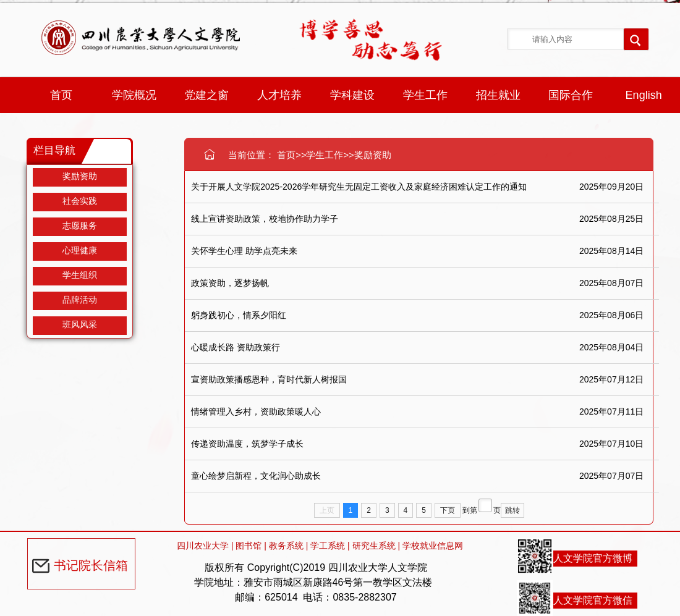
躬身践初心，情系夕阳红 (239, 315)
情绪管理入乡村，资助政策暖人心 (256, 411)
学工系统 (328, 546)
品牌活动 (80, 300)
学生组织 (80, 275)
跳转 (512, 510)
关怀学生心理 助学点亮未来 (244, 251)
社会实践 (80, 201)
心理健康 (80, 250)
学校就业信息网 (433, 546)
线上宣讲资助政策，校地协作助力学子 (265, 219)
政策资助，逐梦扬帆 (230, 283)
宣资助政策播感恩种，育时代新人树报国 (269, 379)
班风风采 (80, 324)
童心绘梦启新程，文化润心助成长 (256, 476)
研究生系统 (374, 546)
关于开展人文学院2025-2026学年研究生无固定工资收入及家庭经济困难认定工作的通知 (359, 187)
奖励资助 (80, 176)
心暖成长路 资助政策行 (236, 347)
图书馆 (249, 546)
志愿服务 (80, 226)
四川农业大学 (203, 546)
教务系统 (286, 546)
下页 (448, 510)
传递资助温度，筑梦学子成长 (247, 444)
